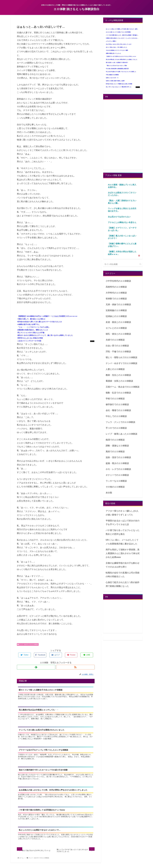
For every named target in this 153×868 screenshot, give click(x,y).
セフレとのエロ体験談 (116, 328)
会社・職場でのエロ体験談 (118, 410)
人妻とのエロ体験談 (115, 369)
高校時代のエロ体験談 (116, 287)
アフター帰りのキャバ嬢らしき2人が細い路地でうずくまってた (122, 513)
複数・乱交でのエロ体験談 (118, 393)
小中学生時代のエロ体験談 (118, 281)
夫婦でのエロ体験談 (115, 340)
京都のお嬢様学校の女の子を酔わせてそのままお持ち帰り (123, 565)
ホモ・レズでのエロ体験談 (118, 469)
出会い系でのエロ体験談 (117, 346)
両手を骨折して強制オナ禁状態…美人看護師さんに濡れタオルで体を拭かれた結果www (123, 553)
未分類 (109, 493)
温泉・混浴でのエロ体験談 (118, 457)
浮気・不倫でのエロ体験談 (118, 352)
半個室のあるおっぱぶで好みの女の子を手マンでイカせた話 (123, 522)
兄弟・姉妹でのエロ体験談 (118, 304)
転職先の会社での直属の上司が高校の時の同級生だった (123, 575)
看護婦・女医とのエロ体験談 (119, 381)
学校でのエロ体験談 (115, 399)
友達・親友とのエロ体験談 (118, 322)
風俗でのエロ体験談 (115, 451)
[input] (123, 264)
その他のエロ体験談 (115, 487)
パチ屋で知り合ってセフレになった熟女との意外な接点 (123, 532)
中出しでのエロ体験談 (116, 416)
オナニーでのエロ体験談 (117, 475)
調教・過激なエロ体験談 (117, 446)
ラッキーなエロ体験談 (116, 481)
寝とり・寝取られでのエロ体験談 (122, 357)
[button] (140, 264)
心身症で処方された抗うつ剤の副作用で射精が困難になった (123, 584)
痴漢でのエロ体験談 (115, 440)
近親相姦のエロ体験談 (116, 310)
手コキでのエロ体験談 (116, 428)
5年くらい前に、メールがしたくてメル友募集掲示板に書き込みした (122, 542)
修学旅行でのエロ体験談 (117, 404)
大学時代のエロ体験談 (116, 293)
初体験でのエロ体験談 (116, 299)
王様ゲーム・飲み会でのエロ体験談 (123, 387)
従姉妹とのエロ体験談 (116, 316)
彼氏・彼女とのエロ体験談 (118, 334)
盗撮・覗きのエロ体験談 (117, 463)
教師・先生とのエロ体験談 (118, 375)
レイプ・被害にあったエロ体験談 (122, 434)
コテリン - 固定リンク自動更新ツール (92, 341)
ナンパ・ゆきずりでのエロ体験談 (28, 644)
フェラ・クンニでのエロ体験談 (120, 422)
